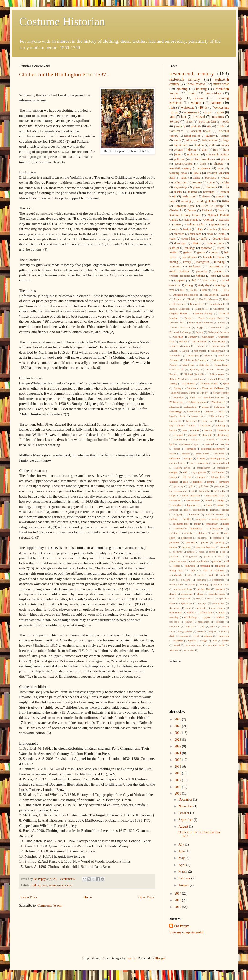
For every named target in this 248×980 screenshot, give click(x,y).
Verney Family (221, 393)
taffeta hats (206, 612)
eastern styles (182, 468)
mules (226, 524)
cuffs (204, 239)
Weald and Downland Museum (207, 397)
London (173, 351)
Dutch (221, 323)
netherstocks (217, 528)
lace (184, 117)
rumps (200, 575)
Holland (207, 210)
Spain (226, 383)
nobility (188, 533)
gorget (215, 252)
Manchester (200, 351)
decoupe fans (221, 239)
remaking (205, 566)
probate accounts (180, 276)
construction (210, 444)
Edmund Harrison (180, 327)
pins (202, 552)
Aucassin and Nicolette (186, 295)
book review (196, 84)
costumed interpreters (213, 449)
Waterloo (179, 397)
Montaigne (193, 355)
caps (208, 112)
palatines (203, 538)
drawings (180, 243)
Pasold (173, 365)
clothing (35, 885)
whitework (223, 636)
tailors (221, 612)
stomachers (218, 603)
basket (187, 229)
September (186, 820)
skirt (172, 598)
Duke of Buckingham (201, 323)
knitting (201, 89)
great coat (219, 486)
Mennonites (176, 355)
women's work (216, 645)
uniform (190, 626)
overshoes (187, 538)
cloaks (225, 178)
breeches (179, 234)
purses (225, 159)
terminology (191, 617)
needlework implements (189, 528)
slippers (219, 164)
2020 (178, 760)
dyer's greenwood (199, 463)
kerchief (174, 510)
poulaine (174, 556)
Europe (199, 332)
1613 (182, 290)
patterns (216, 103)
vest (172, 290)
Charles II (201, 309)
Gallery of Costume (218, 332)
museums (218, 117)
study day (204, 285)
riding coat (176, 570)
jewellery (180, 126)
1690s (194, 290)
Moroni (208, 355)
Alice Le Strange (213, 206)
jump (209, 505)
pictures (178, 552)
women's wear (194, 645)
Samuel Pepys (217, 379)
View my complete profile (187, 932)
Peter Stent (188, 365)
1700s (215, 290)
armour (206, 407)
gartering (178, 486)
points (212, 552)
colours (178, 150)
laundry (210, 136)
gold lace (203, 486)
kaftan (221, 505)
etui (185, 472)
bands (196, 178)
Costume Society (203, 313)
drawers (201, 458)
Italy (221, 210)
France (191, 210)
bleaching (192, 421)
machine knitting (215, 514)
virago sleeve (185, 631)
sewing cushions (183, 589)
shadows (220, 589)
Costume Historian (62, 21)
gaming (211, 482)
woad (177, 645)
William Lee (176, 402)
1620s (221, 126)
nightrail (174, 533)
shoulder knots (217, 594)
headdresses (190, 257)
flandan (201, 477)
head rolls (219, 491)
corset (177, 449)
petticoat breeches (206, 547)
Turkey (204, 393)
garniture (224, 482)
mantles (187, 519)
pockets (219, 271)
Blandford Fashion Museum (203, 299)
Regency (174, 374)
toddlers (220, 617)
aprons (173, 229)
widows (192, 641)
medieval (199, 117)
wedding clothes (206, 201)
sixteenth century (185, 79)
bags (226, 140)
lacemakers (199, 510)
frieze (221, 248)
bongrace (208, 421)
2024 (178, 733)
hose (226, 150)
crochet (186, 454)
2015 (178, 794)
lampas (225, 510)
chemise (193, 435)
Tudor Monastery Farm (182, 393)
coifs (212, 145)
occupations (216, 266)
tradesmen (204, 622)
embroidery (213, 93)
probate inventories (203, 159)
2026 (178, 719)
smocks (220, 196)
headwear (211, 187)
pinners (191, 552)
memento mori (181, 524)
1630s (189, 122)
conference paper (189, 444)
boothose (210, 178)
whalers (208, 636)
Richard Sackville (194, 374)
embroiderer (203, 468)
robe (213, 276)
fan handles (218, 472)
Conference (176, 131)
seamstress (218, 580)
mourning (175, 266)
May (182, 858)
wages (212, 631)
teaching (174, 617)
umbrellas (175, 626)
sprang (189, 285)
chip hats (207, 435)
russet (225, 276)
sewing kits (204, 589)
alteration (174, 407)
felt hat (187, 477)
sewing (204, 584)
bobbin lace (181, 145)
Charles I (175, 210)
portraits (196, 126)
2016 (178, 787)
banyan (209, 412)
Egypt (200, 327)
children (199, 145)
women (196, 103)
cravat (173, 454)
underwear (204, 168)
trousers (220, 622)
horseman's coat (215, 495)
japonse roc (194, 505)
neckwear (195, 266)
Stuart (177, 224)
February (185, 878)
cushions (220, 454)
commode (210, 439)
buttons (173, 430)
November (186, 806)
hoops (173, 495)
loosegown (203, 262)
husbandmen (193, 500)
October (184, 813)
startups (202, 603)
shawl (172, 594)
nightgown (194, 154)
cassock (208, 430)
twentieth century (180, 168)
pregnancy (191, 556)
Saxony (173, 383)
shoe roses (209, 281)
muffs (177, 140)
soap (199, 598)
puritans (217, 561)
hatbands (204, 491)
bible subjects (217, 416)
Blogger (160, 958)
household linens (214, 257)
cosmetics (191, 449)
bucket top (205, 425)
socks (210, 598)
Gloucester (208, 337)
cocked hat (188, 239)
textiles (174, 122)
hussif (209, 500)
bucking (221, 425)
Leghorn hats (217, 346)
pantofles (201, 271)
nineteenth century (218, 154)
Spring (177, 388)
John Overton (200, 341)
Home (88, 897)
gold (191, 486)
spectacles (186, 603)
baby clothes (210, 140)
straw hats (175, 608)
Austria (225, 295)
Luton (186, 351)
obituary (202, 533)
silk (209, 126)
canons (195, 430)
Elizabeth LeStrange (180, 332)
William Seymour (197, 402)
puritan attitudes (199, 561)
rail (227, 561)
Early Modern (207, 122)
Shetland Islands (209, 383)
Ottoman (209, 220)
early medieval (221, 463)
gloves (199, 98)
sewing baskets (221, 584)
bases (222, 412)
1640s (204, 107)
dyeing (192, 150)
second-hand (176, 584)
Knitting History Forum (185, 215)
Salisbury (198, 379)
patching (220, 542)
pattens (173, 547)
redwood (190, 566)
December (186, 800)
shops (200, 594)
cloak (210, 234)
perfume (186, 547)
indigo (221, 500)
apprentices (218, 224)
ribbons (200, 276)
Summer (191, 388)
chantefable (223, 430)
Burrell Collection (179, 309)
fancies (173, 477)
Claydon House (178, 313)
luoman (131, 958)
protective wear (178, 561)
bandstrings (176, 412)
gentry (201, 252)
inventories (175, 505)
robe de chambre (213, 570)
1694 (204, 290)
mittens (193, 192)
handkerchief (192, 136)
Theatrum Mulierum (213, 388)
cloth (221, 234)
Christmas (219, 309)
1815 (226, 290)
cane (184, 430)
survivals (201, 608)
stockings (176, 98)
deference (174, 458)
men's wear (221, 84)
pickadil (225, 547)
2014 (178, 894)
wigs (204, 641)
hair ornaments (177, 491)
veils (202, 626)
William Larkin (196, 224)
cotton (211, 182)
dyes (205, 150)
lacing (213, 510)
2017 (178, 780)
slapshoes (185, 598)
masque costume (220, 519)
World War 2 (218, 402)
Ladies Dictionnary (180, 346)
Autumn (178, 299)
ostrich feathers (179, 271)
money (198, 524)
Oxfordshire (218, 360)
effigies (196, 243)
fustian (173, 252)
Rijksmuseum (217, 374)
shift (194, 281)
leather (225, 136)
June (182, 851)
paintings (209, 192)
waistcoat (188, 107)
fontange (190, 248)
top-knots (174, 622)
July (182, 845)
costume (197, 182)
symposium (176, 612)
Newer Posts (29, 897)
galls (185, 482)
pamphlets (219, 538)
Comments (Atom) (50, 905)
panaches (174, 542)
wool (221, 168)
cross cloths (202, 454)
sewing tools (189, 196)
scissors (186, 580)
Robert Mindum (178, 379)
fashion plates (215, 243)
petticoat (179, 159)
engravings (181, 187)
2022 (178, 746)
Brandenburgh (217, 304)
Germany (193, 337)
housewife (175, 500)
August (184, 826)
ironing (174, 262)
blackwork (175, 421)
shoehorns (186, 594)
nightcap (192, 140)
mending (219, 262)
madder (173, 519)
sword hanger (218, 608)
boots (226, 229)
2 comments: (68, 879)
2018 (178, 773)
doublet (224, 182)
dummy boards (177, 463)
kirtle (186, 510)
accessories (191, 112)
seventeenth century (61, 885)
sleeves (206, 196)
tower (189, 622)
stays (172, 201)
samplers (179, 281)
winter (225, 641)
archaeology (191, 407)
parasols (190, 542)
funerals (174, 482)
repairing (220, 566)
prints (221, 556)
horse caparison (191, 495)
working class (178, 173)
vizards (201, 631)
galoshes (197, 482)
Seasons (224, 220)
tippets (207, 617)
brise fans (195, 234)
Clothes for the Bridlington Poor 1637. (63, 74)
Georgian (178, 337)
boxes (221, 421)
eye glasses (199, 472)
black (200, 229)
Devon (188, 318)
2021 (178, 753)
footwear (206, 248)
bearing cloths (177, 416)
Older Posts (146, 897)
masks (178, 192)
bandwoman (194, 412)
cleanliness (179, 439)
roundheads (176, 575)
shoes (220, 112)
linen (192, 93)
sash (223, 575)
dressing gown (217, 458)
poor (45, 885)
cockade (195, 439)
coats (172, 239)
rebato (177, 566)
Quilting (194, 369)
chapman (178, 435)
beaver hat (197, 416)
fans (172, 117)
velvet (214, 626)
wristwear (189, 650)
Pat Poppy (181, 926)
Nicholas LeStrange (195, 360)
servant (191, 584)
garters (187, 252)
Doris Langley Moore (211, 318)
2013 (178, 900)
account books (201, 131)
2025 (178, 726)
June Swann (219, 341)
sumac (188, 608)
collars (225, 145)
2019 (178, 767)
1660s (197, 173)
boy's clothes (176, 425)
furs (216, 150)
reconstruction (183, 164)
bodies (213, 229)
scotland (201, 580)
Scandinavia (189, 383)
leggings (178, 514)
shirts (203, 164)
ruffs (189, 575)
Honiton (183, 341)
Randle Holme (215, 369)
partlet (205, 542)
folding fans (218, 477)
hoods (225, 122)
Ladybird (200, 346)
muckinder (212, 524)
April (182, 865)
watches (184, 636)
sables (212, 575)
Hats (172, 107)
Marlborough (218, 351)
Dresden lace (176, 323)
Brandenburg (197, 304)
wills (214, 641)
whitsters (178, 641)
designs (188, 458)
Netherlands (191, 220)
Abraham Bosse (185, 206)
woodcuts (174, 650)
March (183, 872)
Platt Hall (204, 365)
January (184, 885)
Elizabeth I (217, 327)
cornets (225, 444)
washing (186, 201)
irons (226, 187)
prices (207, 556)
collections (180, 182)
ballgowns (220, 407)
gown (196, 187)
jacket (178, 154)
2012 (178, 907)
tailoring (220, 285)
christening (223, 435)
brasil (192, 425)
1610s (225, 201)
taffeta (191, 612)
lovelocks (194, 514)
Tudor (184, 178)
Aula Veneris (210, 295)
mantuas (201, 519)
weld (196, 636)
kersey (187, 262)
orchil (216, 533)
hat (192, 491)
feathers (174, 248)
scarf (172, 580)
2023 (178, 740)
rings (192, 570)
